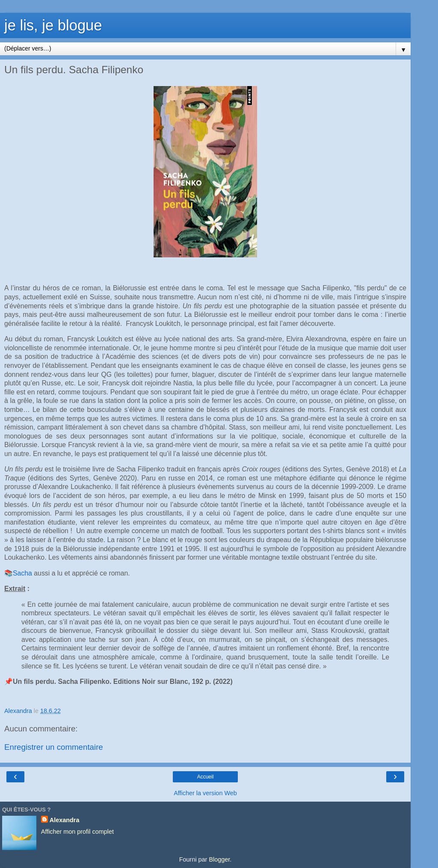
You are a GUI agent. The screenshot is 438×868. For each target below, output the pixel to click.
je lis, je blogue (53, 25)
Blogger (219, 859)
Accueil (206, 777)
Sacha (22, 573)
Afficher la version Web (205, 793)
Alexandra (65, 820)
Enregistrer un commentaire (54, 747)
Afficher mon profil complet (77, 832)
